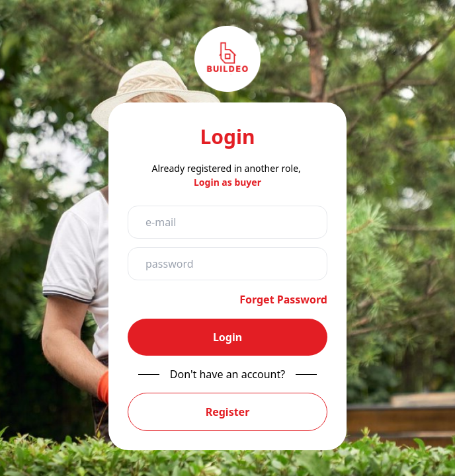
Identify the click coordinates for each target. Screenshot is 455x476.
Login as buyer (227, 182)
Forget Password (283, 299)
